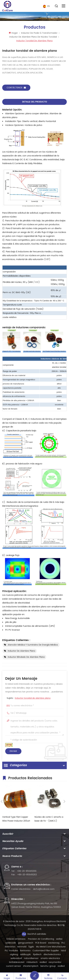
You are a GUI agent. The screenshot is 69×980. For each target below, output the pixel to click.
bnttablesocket (17, 962)
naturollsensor (31, 958)
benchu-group (48, 966)
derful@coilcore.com (44, 889)
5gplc (31, 947)
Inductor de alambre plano (21, 651)
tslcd (63, 951)
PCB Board (41, 943)
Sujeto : (29, 698)
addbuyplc (26, 954)
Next (64, 801)
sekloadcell (16, 958)
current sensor (14, 966)
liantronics (10, 947)
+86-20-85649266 (27, 871)
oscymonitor (55, 962)
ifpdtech (37, 954)
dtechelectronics (52, 954)
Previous (2, 801)
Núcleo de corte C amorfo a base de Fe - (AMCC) (49, 819)
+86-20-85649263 (27, 875)
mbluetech (32, 962)
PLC (63, 943)
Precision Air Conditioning (41, 939)
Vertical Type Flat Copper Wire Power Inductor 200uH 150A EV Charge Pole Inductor (16, 819)
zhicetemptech (31, 966)
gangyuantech (26, 943)
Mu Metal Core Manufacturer (51, 947)
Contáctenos (16, 88)
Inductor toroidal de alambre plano (33, 698)
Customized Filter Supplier (46, 951)
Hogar (13, 33)
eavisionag (54, 943)
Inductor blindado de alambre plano (26, 657)
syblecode (11, 943)
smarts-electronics (50, 958)
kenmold (22, 947)
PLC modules (11, 951)
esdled (43, 962)
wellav (59, 939)
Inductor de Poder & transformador (39, 33)
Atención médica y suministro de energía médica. (33, 645)
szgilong (14, 954)
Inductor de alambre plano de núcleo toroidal (33, 37)
